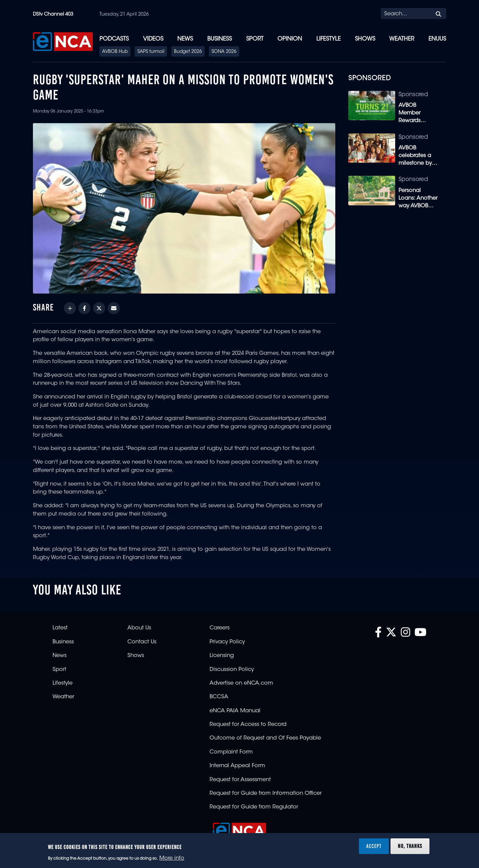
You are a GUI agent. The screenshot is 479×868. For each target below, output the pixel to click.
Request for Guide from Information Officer (266, 793)
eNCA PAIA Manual (235, 711)
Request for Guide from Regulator (254, 807)
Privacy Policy (227, 642)
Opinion (290, 39)
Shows (365, 39)
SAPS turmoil (151, 52)
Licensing (222, 656)
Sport (255, 39)
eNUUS (437, 39)
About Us (139, 628)
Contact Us (142, 642)
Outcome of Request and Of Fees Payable (265, 738)
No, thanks (410, 846)
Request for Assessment (240, 780)
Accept (374, 846)
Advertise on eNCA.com (241, 683)
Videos (153, 39)
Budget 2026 (188, 52)
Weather (402, 39)
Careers (220, 628)
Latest (60, 628)
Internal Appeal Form (237, 766)
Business (220, 39)
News (185, 39)
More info (172, 858)
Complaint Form (231, 752)
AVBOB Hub (115, 52)
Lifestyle (328, 39)
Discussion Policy (232, 670)
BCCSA (219, 697)
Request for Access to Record (248, 725)
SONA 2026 (224, 52)
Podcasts (114, 39)
